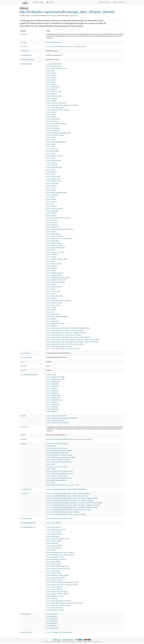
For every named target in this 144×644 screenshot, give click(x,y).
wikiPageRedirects (28, 523)
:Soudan (51, 284)
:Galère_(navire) (54, 176)
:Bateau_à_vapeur (54, 91)
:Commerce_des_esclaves (57, 103)
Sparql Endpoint (119, 2)
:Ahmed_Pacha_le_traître (56, 529)
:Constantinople (53, 128)
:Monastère (52, 222)
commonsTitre (26, 357)
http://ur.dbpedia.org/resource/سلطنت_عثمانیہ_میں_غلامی (63, 485)
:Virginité (51, 310)
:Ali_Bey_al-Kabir (54, 532)
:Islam (51, 197)
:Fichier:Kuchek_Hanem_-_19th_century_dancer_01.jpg (65, 344)
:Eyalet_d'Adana (54, 562)
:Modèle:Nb (52, 393)
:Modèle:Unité (53, 405)
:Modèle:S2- (52, 407)
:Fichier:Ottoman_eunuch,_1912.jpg (59, 346)
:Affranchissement (54, 64)
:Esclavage (52, 165)
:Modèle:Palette (53, 395)
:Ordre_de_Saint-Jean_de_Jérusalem (60, 238)
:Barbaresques (53, 87)
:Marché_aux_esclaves (55, 323)
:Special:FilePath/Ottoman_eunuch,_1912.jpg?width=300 (66, 47)
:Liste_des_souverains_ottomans (58, 218)
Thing (32, 16)
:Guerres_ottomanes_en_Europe (58, 569)
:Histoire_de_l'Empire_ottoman (58, 110)
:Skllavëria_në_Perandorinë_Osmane (60, 473)
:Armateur (52, 78)
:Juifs (50, 204)
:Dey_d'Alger (53, 151)
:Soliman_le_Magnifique (56, 282)
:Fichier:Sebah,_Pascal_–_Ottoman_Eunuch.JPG (63, 349)
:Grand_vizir (52, 183)
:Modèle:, (52, 375)
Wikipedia (59, 642)
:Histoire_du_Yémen (55, 580)
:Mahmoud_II (53, 321)
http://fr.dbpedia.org (52, 16)
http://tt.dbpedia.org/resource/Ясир (56, 480)
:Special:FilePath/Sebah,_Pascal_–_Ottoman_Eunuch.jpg (66, 514)
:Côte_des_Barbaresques (56, 142)
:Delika (51, 147)
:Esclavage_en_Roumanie (56, 559)
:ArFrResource (52, 619)
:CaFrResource (52, 621)
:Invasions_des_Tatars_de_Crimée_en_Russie (62, 585)
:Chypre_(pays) (53, 119)
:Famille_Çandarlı (54, 564)
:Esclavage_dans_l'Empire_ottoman (59, 519)
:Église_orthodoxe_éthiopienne (58, 317)
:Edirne (51, 158)
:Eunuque (52, 172)
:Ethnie (51, 170)
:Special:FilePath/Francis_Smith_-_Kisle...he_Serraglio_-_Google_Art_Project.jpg (73, 505)
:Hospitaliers (52, 195)
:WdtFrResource (52, 628)
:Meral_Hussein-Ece (55, 608)
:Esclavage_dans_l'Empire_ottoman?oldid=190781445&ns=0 (67, 489)
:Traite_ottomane (54, 523)
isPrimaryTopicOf (26, 519)
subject (23, 416)
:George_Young (53, 181)
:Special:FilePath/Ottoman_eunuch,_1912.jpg (63, 512)
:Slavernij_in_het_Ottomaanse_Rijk (59, 462)
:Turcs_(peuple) (53, 305)
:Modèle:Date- (53, 384)
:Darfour (51, 144)
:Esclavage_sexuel (54, 167)
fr (22, 362)
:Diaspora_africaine (54, 546)
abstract (24, 34)
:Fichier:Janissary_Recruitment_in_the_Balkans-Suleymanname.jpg (68, 328)
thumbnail (24, 47)
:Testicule (52, 298)
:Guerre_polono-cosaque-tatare (58, 566)
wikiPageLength (26, 55)
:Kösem (51, 215)
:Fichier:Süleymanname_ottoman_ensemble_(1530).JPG (65, 330)
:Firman (51, 174)
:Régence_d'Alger (54, 275)
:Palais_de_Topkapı (55, 245)
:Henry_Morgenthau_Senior (57, 193)
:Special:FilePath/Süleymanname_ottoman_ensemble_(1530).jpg (68, 494)
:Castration (52, 98)
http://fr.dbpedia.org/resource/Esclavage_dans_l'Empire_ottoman (67, 12)
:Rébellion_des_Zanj (55, 273)
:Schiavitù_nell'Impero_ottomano (58, 460)
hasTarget (25, 614)
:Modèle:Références (55, 400)
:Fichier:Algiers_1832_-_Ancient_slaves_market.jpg (64, 335)
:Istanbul (51, 199)
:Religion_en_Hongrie (55, 596)
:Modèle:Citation (54, 382)
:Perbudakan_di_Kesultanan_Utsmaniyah (61, 457)
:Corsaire (51, 137)
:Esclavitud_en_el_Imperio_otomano (60, 455)
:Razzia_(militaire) (54, 264)
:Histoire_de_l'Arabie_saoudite (58, 575)
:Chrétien (51, 117)
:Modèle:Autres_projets (55, 379)
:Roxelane (52, 268)
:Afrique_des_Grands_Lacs (57, 68)
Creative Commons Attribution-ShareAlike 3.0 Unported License (88, 642)
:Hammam (52, 186)
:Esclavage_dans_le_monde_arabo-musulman (62, 105)
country (24, 42)
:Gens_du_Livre (53, 179)
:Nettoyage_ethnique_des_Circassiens (60, 229)
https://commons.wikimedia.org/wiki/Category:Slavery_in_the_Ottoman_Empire (69, 439)
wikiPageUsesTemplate (29, 375)
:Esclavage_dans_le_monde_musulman (60, 555)
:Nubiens (51, 232)
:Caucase (52, 112)
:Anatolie (51, 73)
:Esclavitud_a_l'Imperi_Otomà (58, 453)
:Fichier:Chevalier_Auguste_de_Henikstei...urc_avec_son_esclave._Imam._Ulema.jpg (73, 340)
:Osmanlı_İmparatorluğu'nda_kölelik (59, 478)
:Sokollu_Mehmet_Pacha (56, 280)
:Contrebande (53, 130)
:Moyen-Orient (53, 227)
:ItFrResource (52, 626)
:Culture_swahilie (54, 541)
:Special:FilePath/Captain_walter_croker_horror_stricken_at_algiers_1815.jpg (72, 498)
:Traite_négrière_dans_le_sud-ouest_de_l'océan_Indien (65, 603)
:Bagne (51, 82)
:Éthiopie (51, 319)
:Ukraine (51, 307)
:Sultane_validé (53, 291)
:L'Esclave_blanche (54, 587)
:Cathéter (52, 101)
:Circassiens (52, 121)
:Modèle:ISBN (53, 386)
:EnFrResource (52, 623)
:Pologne (51, 257)
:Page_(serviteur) (54, 243)
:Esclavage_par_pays (55, 108)
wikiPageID (25, 51)
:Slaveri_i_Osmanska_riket (57, 476)
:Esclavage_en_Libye (55, 557)
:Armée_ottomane (54, 534)
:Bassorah (52, 89)
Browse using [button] (39, 2)
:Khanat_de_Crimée (55, 209)
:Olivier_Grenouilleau (55, 236)
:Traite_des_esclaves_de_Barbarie (59, 300)
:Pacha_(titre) (53, 241)
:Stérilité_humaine (54, 287)
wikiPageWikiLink (26, 64)
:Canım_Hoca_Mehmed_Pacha (58, 539)
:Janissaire (52, 202)
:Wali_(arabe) (53, 314)
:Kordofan (52, 213)
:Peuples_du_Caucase (55, 252)
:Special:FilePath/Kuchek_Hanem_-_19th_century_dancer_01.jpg (68, 510)
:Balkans (51, 85)
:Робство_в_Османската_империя (59, 450)
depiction (24, 494)
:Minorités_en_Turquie (55, 610)
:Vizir (50, 312)
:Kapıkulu (52, 206)
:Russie (51, 271)
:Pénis (51, 261)
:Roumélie (52, 266)
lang (23, 366)
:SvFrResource (52, 614)
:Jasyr (51, 464)
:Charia (51, 114)
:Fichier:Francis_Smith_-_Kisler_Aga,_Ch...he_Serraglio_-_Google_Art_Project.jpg (72, 342)
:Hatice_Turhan (53, 571)
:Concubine (52, 126)
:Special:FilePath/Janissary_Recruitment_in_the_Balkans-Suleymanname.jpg (72, 507)
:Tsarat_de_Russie (54, 303)
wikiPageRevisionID (27, 60)
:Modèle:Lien (53, 391)
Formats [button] (51, 2)
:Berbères (52, 94)
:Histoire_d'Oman (54, 573)
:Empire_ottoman (54, 42)
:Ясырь (51, 469)
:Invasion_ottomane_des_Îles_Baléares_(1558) (62, 582)
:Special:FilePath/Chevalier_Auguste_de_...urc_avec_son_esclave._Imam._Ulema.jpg (74, 503)
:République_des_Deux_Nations (58, 278)
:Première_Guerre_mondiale (57, 259)
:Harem (51, 188)
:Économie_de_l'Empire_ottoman (58, 605)
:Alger (51, 71)
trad (23, 370)
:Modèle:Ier (52, 388)
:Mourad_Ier (52, 225)
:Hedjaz (51, 190)
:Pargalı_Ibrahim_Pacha (56, 248)
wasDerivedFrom (26, 489)
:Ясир (51, 483)
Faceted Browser (105, 2)
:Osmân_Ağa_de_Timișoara (57, 592)
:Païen (51, 250)
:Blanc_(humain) (54, 96)
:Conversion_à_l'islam (55, 135)
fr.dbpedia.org (74, 16)
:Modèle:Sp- (52, 411)
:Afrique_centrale (54, 66)
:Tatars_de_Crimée (54, 296)
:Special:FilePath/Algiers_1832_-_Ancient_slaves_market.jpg (67, 496)
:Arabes (51, 75)
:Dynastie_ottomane (55, 156)
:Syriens (51, 294)
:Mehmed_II (52, 326)
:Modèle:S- (52, 402)
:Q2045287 (52, 446)
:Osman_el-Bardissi (55, 589)
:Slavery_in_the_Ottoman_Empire (57, 444)
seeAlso (24, 439)
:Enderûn (51, 163)
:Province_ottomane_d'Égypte (57, 594)
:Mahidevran (52, 220)
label (23, 435)
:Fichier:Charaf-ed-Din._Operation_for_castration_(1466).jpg (66, 333)
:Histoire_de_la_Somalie (56, 578)
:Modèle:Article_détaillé (56, 377)
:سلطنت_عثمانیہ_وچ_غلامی (57, 467)
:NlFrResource (52, 617)
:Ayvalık (51, 80)
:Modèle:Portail (53, 398)
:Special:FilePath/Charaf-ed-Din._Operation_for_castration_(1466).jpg (70, 500)
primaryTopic (26, 632)
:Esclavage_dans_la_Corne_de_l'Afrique (60, 552)
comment (24, 427)
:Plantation (52, 255)
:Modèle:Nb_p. (53, 409)
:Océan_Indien (53, 234)
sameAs (24, 444)
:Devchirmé (52, 149)
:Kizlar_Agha (53, 211)
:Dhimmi (51, 153)
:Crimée (51, 140)
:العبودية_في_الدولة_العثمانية (57, 448)
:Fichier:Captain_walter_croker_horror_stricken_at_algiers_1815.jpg (68, 337)
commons (25, 353)
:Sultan (51, 289)
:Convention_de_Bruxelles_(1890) (59, 133)
